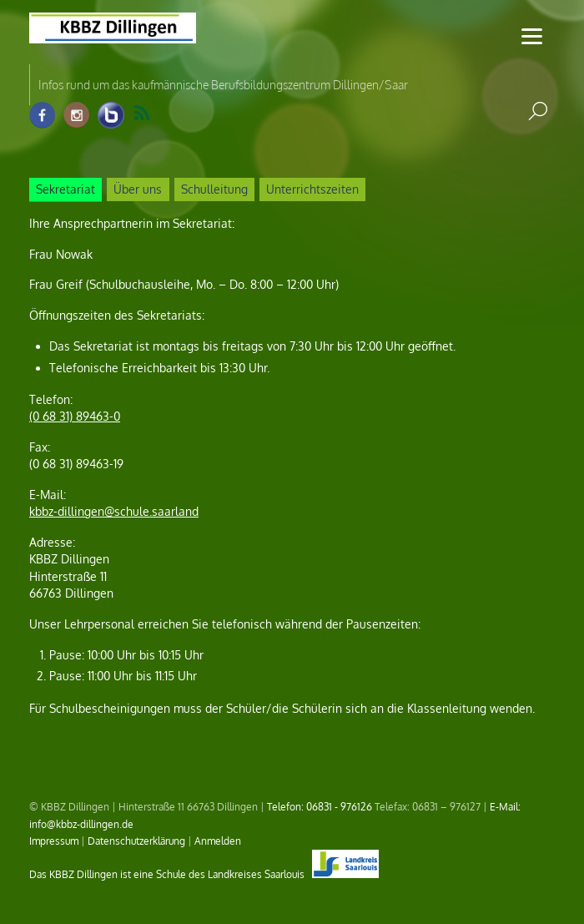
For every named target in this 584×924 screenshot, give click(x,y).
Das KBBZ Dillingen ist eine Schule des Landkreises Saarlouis (204, 874)
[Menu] (532, 35)
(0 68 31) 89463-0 (75, 416)
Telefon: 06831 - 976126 (320, 806)
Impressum (54, 841)
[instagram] (77, 116)
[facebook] (43, 116)
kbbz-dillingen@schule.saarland (114, 511)
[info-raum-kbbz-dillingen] (111, 116)
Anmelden (218, 841)
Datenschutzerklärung (136, 841)
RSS (142, 114)
